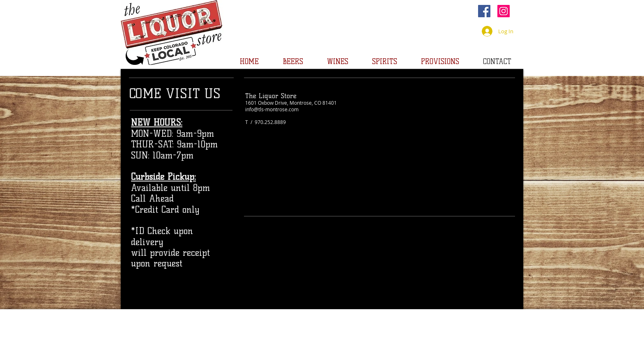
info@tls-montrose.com (272, 109)
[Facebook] (484, 11)
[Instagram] (504, 11)
